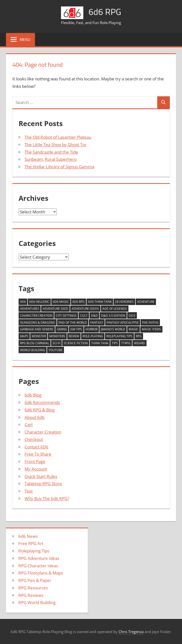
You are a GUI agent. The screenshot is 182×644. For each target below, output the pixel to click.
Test (29, 491)
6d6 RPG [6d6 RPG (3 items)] (78, 302)
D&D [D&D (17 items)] (94, 316)
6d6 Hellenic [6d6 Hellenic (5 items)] (39, 302)
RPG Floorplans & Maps (41, 573)
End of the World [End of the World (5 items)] (73, 322)
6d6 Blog (33, 395)
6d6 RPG (105, 12)
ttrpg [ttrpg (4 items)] (126, 343)
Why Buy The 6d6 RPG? (47, 498)
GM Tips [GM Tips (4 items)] (76, 329)
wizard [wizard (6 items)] (139, 343)
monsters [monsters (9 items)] (57, 336)
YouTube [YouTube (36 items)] (56, 350)
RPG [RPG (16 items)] (139, 336)
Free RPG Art (31, 543)
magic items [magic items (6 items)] (151, 329)
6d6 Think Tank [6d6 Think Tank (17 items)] (100, 302)
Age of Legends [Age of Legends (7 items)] (115, 309)
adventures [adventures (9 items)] (30, 309)
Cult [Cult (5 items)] (84, 316)
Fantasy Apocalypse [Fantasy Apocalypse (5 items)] (123, 322)
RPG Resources (33, 588)
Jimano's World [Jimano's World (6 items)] (113, 329)
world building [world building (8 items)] (33, 350)
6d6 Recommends (42, 402)
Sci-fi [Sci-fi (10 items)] (56, 343)
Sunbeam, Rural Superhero (51, 159)
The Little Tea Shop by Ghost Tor (56, 145)
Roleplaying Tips (34, 551)
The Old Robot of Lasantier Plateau (58, 137)
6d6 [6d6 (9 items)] (23, 302)
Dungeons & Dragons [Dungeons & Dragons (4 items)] (38, 322)
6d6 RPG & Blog (40, 410)
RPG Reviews (31, 595)
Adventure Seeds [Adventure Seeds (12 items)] (85, 309)
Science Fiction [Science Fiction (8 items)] (76, 343)
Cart (29, 424)
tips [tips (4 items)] (115, 343)
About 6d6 (35, 417)
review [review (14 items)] (74, 336)
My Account (36, 469)
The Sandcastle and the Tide (51, 152)
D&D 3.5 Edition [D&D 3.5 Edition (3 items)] (113, 316)
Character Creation (43, 432)
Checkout (34, 439)
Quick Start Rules (41, 476)
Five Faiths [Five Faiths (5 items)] (150, 322)
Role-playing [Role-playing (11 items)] (93, 336)
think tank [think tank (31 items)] (100, 343)
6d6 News (28, 536)
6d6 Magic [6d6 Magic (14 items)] (61, 302)
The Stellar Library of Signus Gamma (59, 167)
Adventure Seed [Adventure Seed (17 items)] (55, 309)
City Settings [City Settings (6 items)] (66, 316)
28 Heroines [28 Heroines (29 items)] (124, 302)
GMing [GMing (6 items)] (62, 329)
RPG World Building (37, 602)
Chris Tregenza (131, 632)
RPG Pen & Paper (35, 580)
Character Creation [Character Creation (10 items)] (36, 316)
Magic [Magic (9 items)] (134, 329)
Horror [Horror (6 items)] (91, 329)
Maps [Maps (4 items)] (24, 336)
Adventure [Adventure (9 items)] (146, 302)
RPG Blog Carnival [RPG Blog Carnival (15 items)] (35, 343)
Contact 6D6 (36, 447)
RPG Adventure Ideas (39, 558)
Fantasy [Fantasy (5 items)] (97, 322)
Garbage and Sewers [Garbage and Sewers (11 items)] (37, 329)
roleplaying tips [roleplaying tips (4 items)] (119, 336)
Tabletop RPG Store (43, 484)
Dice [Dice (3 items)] (132, 316)
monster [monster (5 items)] (39, 336)
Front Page (35, 461)
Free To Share (38, 454)
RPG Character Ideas (38, 566)
